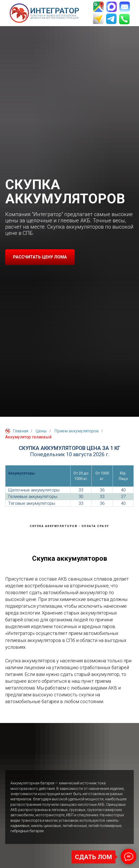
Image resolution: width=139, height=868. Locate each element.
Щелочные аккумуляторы (34, 490)
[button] (40, 257)
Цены (41, 431)
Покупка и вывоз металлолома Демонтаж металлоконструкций (55, 17)
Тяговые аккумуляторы (32, 503)
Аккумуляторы (21, 473)
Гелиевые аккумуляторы (33, 496)
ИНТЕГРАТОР (55, 11)
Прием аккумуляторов (77, 431)
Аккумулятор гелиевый (28, 437)
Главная (17, 431)
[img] (19, 13)
